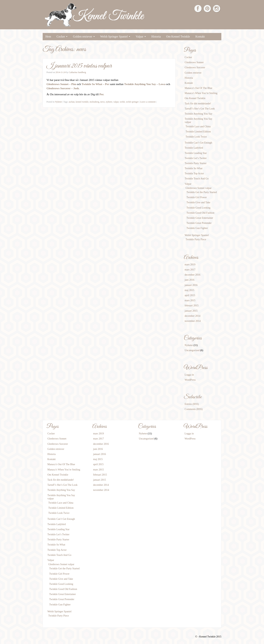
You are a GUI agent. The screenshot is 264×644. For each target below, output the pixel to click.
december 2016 (193, 275)
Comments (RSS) (194, 409)
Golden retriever (84, 37)
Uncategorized (192, 350)
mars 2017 (190, 270)
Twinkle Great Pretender (199, 223)
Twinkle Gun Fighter (197, 228)
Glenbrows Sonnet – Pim (61, 84)
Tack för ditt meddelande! (198, 104)
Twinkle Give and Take (198, 202)
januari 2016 (191, 285)
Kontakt (200, 37)
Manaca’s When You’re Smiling (201, 93)
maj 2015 (190, 290)
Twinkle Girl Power (197, 197)
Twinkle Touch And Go (197, 179)
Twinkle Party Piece (196, 239)
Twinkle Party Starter (196, 163)
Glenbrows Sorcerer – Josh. (63, 88)
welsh (122, 102)
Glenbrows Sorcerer (195, 67)
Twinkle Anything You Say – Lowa (145, 84)
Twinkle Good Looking (198, 208)
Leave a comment (148, 102)
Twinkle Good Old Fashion (200, 213)
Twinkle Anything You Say (198, 114)
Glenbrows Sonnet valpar (199, 188)
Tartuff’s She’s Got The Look (200, 109)
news (102, 102)
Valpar (141, 37)
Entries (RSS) (192, 404)
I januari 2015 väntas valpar (79, 66)
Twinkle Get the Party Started (202, 192)
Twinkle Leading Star (196, 153)
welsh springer (132, 102)
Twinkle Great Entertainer (200, 218)
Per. (102, 94)
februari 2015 (192, 306)
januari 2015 (191, 311)
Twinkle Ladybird (194, 148)
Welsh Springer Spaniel (115, 37)
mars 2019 (190, 265)
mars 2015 (190, 300)
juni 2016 (190, 280)
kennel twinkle (82, 102)
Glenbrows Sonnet (194, 62)
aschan (72, 102)
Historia (156, 37)
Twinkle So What (194, 168)
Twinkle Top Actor (194, 173)
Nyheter (59, 102)
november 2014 (193, 321)
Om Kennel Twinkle (178, 37)
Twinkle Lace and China (198, 126)
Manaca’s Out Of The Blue (198, 88)
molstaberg (95, 102)
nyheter (109, 102)
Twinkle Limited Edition (198, 132)
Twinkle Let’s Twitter (196, 158)
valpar (116, 102)
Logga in (189, 375)
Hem (48, 37)
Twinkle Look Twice (196, 137)
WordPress (190, 380)
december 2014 (193, 316)
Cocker (62, 37)
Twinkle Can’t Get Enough (198, 143)
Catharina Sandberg (77, 72)
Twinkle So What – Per (95, 84)
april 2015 (190, 295)
